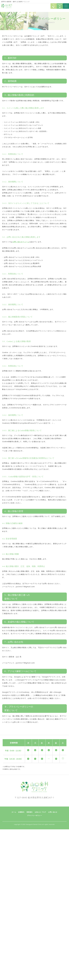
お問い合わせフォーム (21, 242)
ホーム (14, 812)
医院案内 (30, 812)
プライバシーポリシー (35, 816)
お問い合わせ (53, 812)
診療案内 (21, 812)
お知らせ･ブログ (40, 812)
